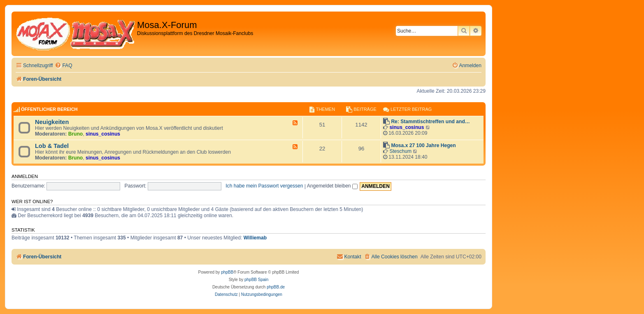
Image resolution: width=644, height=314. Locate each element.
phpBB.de (276, 287)
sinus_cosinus (103, 134)
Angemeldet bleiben (332, 186)
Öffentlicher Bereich (49, 109)
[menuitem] (63, 66)
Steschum (400, 151)
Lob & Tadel (52, 146)
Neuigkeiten (52, 122)
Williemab (255, 238)
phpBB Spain (256, 280)
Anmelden (25, 176)
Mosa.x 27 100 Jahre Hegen (423, 145)
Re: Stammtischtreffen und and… (430, 122)
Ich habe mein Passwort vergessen (264, 186)
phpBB (227, 272)
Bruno (76, 134)
